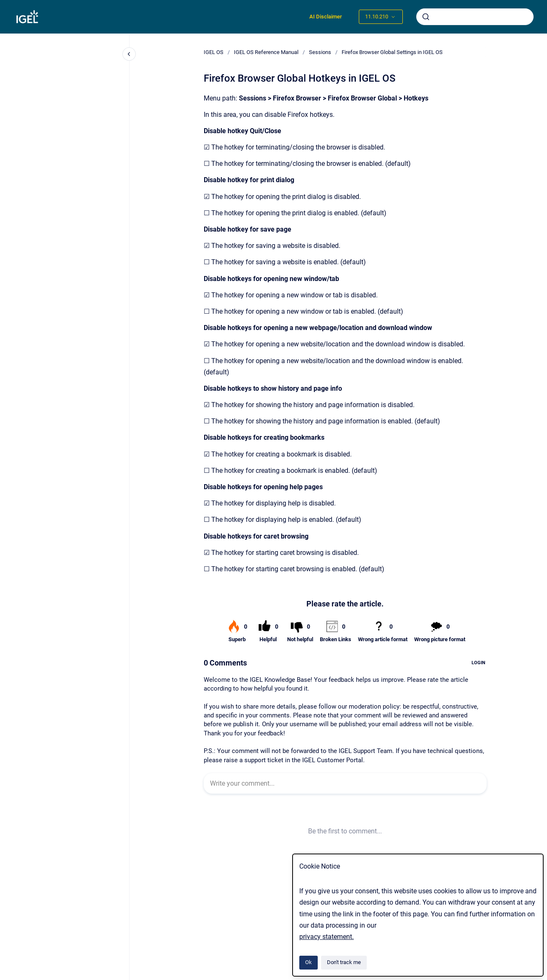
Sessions (320, 52)
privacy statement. (327, 937)
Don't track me (344, 962)
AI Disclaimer (326, 17)
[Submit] (426, 17)
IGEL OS (214, 52)
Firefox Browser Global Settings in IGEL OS (392, 52)
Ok (308, 962)
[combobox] (475, 17)
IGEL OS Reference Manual (266, 52)
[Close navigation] (129, 54)
